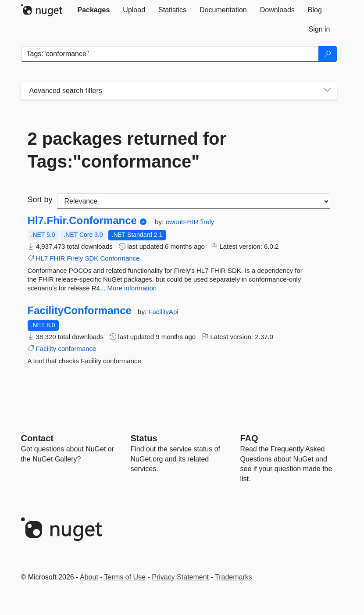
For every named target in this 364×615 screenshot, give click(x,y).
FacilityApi (163, 312)
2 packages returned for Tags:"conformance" (127, 150)
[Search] (328, 54)
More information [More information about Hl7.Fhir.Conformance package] (132, 288)
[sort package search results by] (194, 201)
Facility (46, 349)
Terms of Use (125, 577)
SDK (91, 258)
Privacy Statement (180, 577)
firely (207, 222)
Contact (37, 438)
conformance (77, 349)
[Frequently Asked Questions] (249, 438)
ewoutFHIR (183, 222)
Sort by (40, 200)
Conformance (120, 258)
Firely (75, 258)
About (89, 577)
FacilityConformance (80, 311)
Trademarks (234, 577)
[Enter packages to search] (170, 54)
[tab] (94, 10)
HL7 (42, 258)
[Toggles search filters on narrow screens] (327, 91)
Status (144, 438)
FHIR (57, 258)
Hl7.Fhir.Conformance (82, 221)
